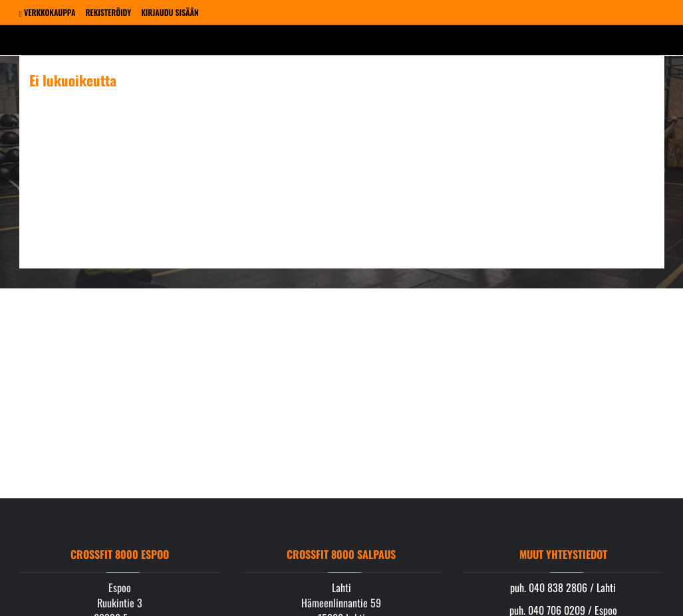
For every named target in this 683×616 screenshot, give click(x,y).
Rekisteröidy (108, 12)
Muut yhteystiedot (563, 554)
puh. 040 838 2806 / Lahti (563, 587)
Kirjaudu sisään (170, 12)
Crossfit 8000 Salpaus (341, 554)
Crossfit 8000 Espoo (120, 554)
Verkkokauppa (48, 12)
